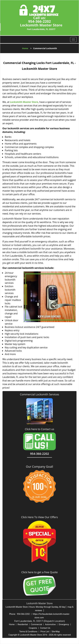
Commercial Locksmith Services (39, 394)
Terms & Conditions (28, 632)
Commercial (36, 624)
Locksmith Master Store (24, 102)
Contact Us (45, 628)
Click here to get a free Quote (40, 572)
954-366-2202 (40, 21)
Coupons (33, 628)
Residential (23, 624)
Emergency (64, 624)
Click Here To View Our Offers (39, 517)
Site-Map (56, 632)
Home (25, 48)
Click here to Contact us (39, 429)
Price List (45, 632)
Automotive (50, 624)
